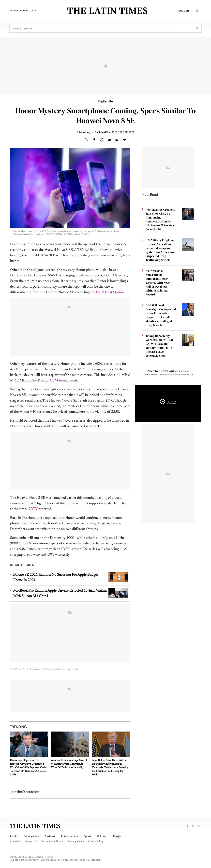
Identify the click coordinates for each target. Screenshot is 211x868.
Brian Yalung (83, 132)
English (184, 11)
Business (80, 29)
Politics (40, 29)
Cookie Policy (96, 841)
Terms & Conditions (52, 841)
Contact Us (31, 841)
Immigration (60, 29)
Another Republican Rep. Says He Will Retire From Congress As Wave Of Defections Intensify (69, 764)
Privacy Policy (76, 841)
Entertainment (103, 29)
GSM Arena (59, 381)
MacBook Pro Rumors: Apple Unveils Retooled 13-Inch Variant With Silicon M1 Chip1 (60, 593)
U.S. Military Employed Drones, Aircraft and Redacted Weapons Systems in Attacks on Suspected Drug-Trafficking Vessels (160, 250)
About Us (15, 841)
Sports (123, 29)
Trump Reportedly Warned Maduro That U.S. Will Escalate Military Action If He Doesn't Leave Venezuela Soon (159, 346)
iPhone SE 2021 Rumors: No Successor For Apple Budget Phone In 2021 (56, 578)
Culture (139, 29)
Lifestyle (156, 29)
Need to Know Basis (161, 371)
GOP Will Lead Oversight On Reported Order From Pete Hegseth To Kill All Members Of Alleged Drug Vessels (161, 315)
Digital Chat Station (109, 292)
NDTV (33, 509)
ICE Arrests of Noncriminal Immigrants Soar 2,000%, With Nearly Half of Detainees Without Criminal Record (159, 283)
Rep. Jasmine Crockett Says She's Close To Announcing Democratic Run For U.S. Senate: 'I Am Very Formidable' (160, 219)
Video (172, 29)
